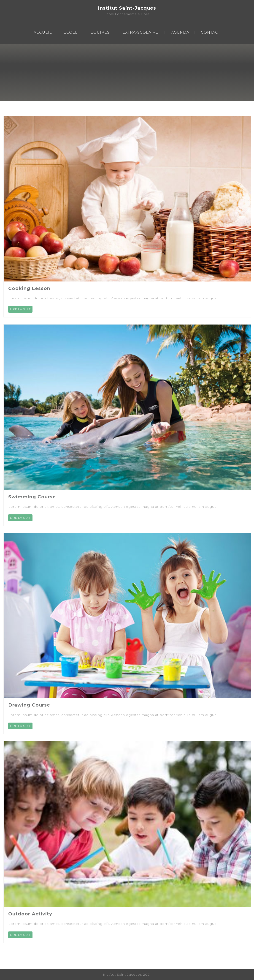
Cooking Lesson (29, 288)
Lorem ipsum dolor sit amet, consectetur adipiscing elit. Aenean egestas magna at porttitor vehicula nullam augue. (113, 298)
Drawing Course (29, 705)
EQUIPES (100, 32)
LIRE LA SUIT (20, 309)
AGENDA (180, 32)
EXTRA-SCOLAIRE (140, 32)
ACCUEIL (43, 32)
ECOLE (71, 32)
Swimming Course (32, 497)
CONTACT (211, 32)
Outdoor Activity (30, 914)
